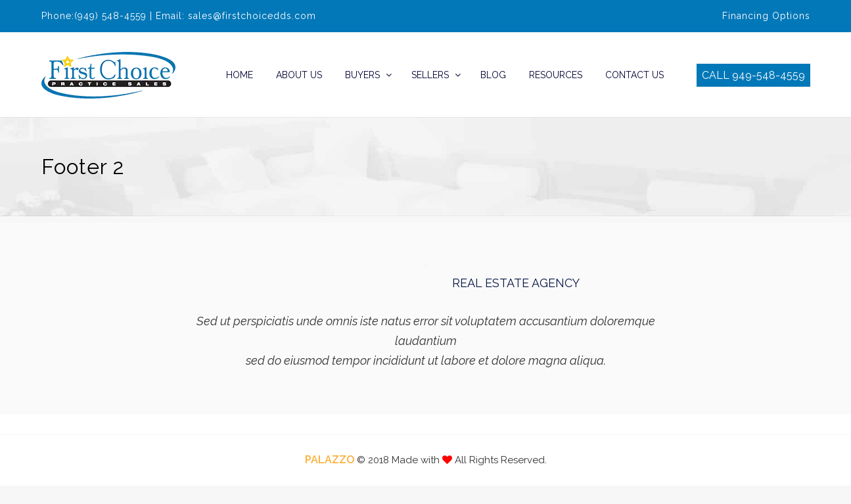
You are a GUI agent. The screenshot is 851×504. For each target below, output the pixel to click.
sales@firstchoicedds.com (252, 16)
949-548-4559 (769, 75)
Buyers (362, 75)
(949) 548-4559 (110, 16)
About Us (299, 75)
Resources (556, 75)
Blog (493, 75)
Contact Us (634, 75)
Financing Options (766, 16)
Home (240, 75)
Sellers (430, 75)
